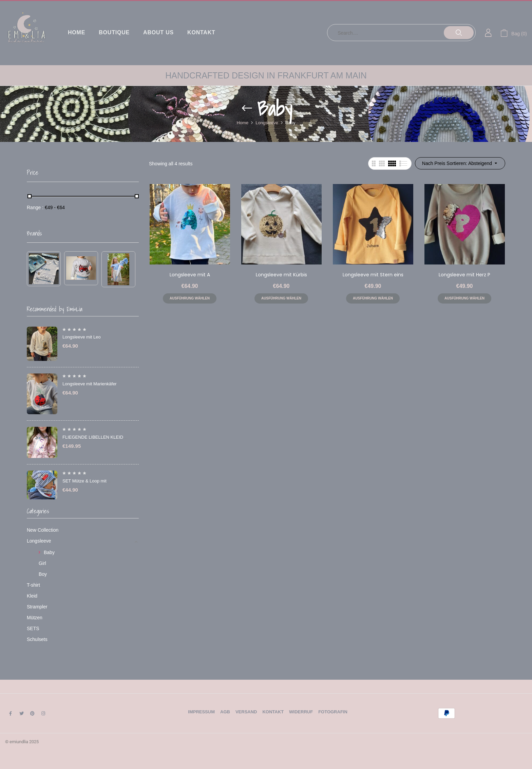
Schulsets (37, 639)
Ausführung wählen (190, 298)
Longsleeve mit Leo (82, 337)
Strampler (37, 607)
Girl (42, 563)
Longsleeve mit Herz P (464, 275)
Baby (49, 552)
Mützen (35, 618)
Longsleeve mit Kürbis (281, 275)
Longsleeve (267, 123)
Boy (43, 574)
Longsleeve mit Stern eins (373, 275)
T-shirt (33, 585)
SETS (33, 628)
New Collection (43, 530)
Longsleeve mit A (190, 275)
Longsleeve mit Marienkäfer (90, 384)
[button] (514, 33)
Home (243, 123)
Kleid (32, 596)
